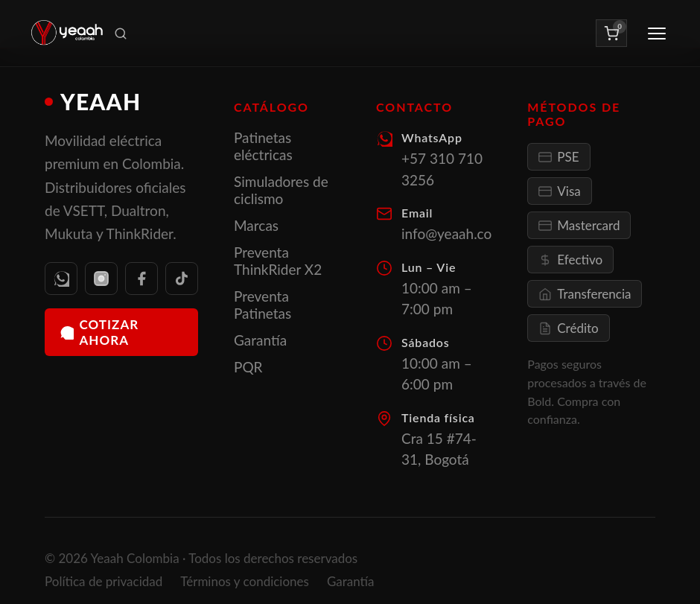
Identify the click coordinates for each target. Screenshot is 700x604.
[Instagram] (101, 279)
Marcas (256, 225)
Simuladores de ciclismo (281, 190)
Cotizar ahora (99, 332)
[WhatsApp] (61, 279)
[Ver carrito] (611, 33)
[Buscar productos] (121, 34)
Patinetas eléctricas (263, 146)
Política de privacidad (104, 581)
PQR (248, 367)
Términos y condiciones (245, 581)
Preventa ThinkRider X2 (278, 261)
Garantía (260, 340)
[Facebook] (141, 279)
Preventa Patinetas (262, 305)
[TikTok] (182, 279)
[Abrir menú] (657, 34)
